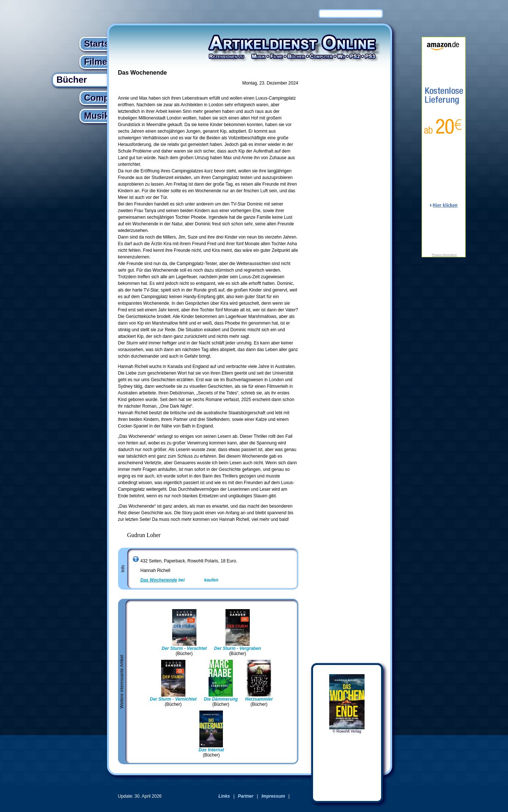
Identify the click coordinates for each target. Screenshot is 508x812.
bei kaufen (180, 580)
